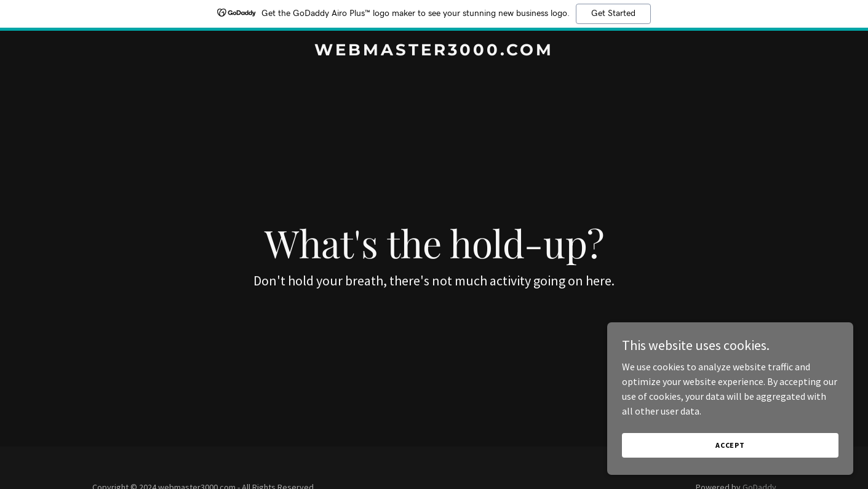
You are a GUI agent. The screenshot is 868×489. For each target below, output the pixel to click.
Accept (730, 470)
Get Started (613, 14)
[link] (434, 52)
